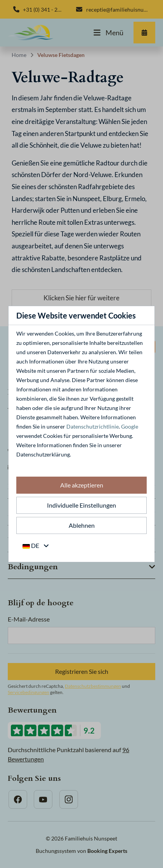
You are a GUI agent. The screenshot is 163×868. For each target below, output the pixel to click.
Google (130, 426)
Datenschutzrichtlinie (93, 426)
